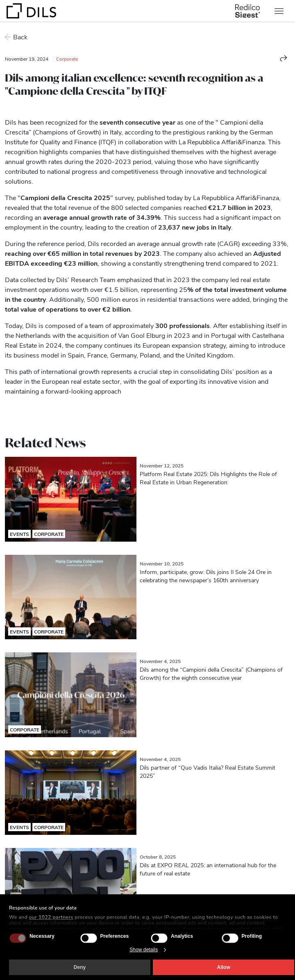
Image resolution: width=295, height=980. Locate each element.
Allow (224, 967)
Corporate (67, 59)
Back (20, 37)
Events (19, 534)
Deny (80, 967)
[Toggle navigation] (279, 11)
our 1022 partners (51, 917)
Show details (144, 950)
